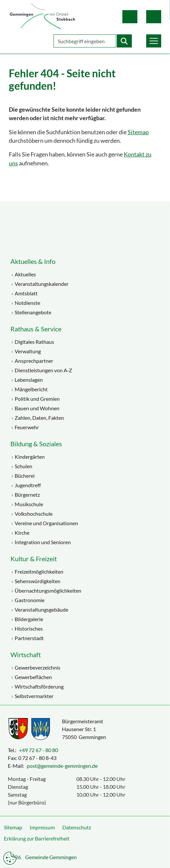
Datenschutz (77, 827)
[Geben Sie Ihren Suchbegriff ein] (85, 41)
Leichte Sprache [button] (130, 17)
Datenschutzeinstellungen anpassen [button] (10, 858)
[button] (154, 41)
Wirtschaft (26, 655)
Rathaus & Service (36, 329)
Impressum (42, 827)
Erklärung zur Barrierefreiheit (37, 838)
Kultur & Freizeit (34, 559)
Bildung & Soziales (36, 444)
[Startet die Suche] (124, 41)
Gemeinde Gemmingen (51, 857)
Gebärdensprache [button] (154, 17)
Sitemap (138, 132)
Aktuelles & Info (33, 261)
